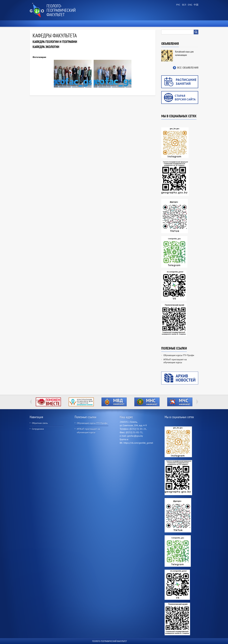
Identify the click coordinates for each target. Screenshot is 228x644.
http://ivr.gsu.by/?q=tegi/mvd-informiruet (114, 402)
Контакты (191, 24)
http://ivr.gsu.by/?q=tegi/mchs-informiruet (180, 402)
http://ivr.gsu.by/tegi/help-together (48, 402)
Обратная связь (40, 423)
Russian (178, 5)
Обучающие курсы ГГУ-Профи (179, 355)
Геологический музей (152, 24)
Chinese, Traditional (195, 5)
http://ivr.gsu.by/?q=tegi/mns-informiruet (147, 402)
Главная (35, 24)
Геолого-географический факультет (61, 10)
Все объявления (188, 68)
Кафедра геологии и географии (55, 42)
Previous (31, 402)
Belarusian (184, 5)
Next (197, 402)
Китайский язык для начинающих (184, 53)
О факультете (53, 24)
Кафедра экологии (46, 47)
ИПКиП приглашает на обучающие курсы (175, 361)
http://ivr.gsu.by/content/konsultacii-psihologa (81, 402)
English (190, 5)
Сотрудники (38, 429)
